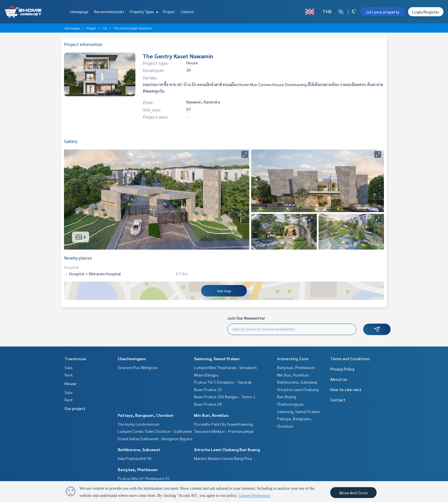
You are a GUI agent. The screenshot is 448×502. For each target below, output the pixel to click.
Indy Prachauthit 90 (135, 458)
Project (169, 12)
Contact (187, 12)
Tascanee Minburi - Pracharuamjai (224, 431)
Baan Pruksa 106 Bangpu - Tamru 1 (225, 397)
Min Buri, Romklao (211, 415)
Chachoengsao (132, 358)
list (105, 28)
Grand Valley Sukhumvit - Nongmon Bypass (155, 439)
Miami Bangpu (206, 375)
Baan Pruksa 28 (208, 404)
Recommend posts (109, 12)
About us (339, 379)
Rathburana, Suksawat (139, 449)
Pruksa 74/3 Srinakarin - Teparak (223, 382)
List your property (383, 12)
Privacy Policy (342, 369)
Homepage (79, 12)
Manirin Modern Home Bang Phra (223, 458)
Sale (69, 367)
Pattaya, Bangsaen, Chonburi (146, 415)
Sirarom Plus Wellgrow (138, 367)
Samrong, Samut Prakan (217, 358)
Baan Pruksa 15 (208, 389)
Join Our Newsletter (246, 318)
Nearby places (78, 258)
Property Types (143, 12)
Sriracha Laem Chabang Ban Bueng (227, 449)
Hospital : (72, 267)
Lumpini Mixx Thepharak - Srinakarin (225, 367)
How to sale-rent (346, 389)
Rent (69, 375)
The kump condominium (139, 424)
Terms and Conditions (350, 358)
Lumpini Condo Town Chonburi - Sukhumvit (155, 431)
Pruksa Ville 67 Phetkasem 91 (144, 478)
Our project (75, 408)
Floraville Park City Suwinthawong (223, 424)
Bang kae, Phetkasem (138, 469)
